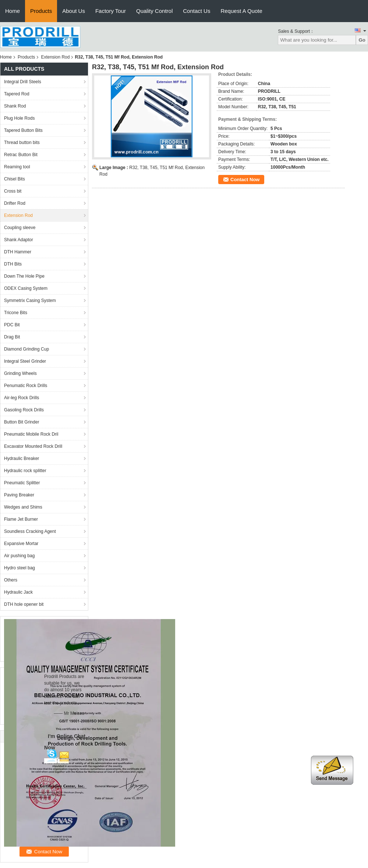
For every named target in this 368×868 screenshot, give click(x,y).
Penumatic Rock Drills (26, 386)
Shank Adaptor (19, 240)
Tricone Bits (16, 313)
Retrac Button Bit (21, 155)
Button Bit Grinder (22, 422)
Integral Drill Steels (23, 82)
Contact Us (197, 11)
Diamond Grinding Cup (26, 349)
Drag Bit (12, 337)
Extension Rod (55, 57)
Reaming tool (17, 167)
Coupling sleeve (20, 228)
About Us (74, 11)
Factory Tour (111, 11)
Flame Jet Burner (21, 519)
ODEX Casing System (26, 288)
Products (41, 11)
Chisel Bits (15, 179)
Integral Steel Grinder (25, 361)
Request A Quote (241, 11)
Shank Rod (15, 106)
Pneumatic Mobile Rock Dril (31, 434)
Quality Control (154, 11)
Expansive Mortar (21, 544)
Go (362, 40)
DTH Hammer (18, 252)
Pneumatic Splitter (22, 483)
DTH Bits (13, 264)
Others (11, 580)
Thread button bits (22, 143)
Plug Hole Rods (19, 118)
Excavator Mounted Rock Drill (33, 446)
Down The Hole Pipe (24, 276)
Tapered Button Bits (23, 130)
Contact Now (245, 180)
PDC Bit (12, 325)
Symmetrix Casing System (30, 301)
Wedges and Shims (23, 507)
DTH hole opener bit (24, 604)
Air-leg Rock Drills (22, 398)
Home (13, 11)
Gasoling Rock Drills (24, 410)
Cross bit (13, 191)
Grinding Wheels (20, 373)
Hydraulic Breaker (22, 458)
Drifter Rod (15, 203)
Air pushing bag (19, 556)
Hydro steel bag (20, 568)
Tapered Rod (17, 94)
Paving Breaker (19, 495)
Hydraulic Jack (18, 592)
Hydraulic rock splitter (25, 471)
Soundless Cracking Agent (30, 531)
